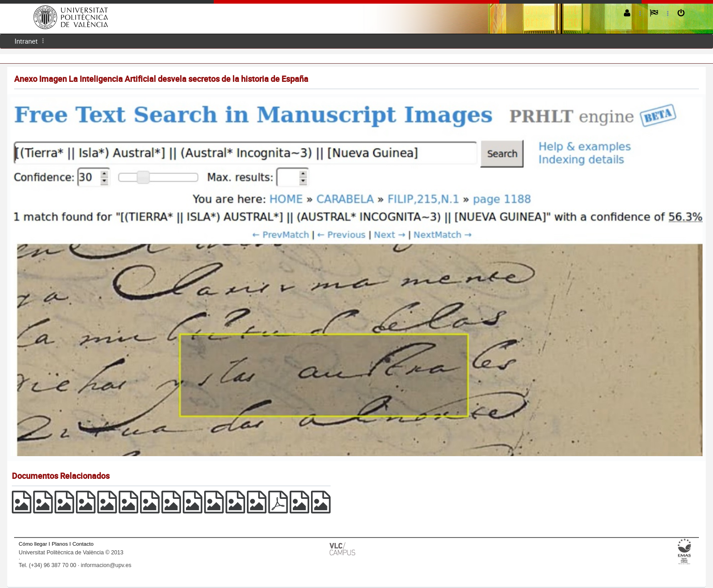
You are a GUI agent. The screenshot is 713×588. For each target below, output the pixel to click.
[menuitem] (26, 41)
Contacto (83, 544)
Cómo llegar (33, 544)
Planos (60, 544)
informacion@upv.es (106, 565)
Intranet (26, 41)
